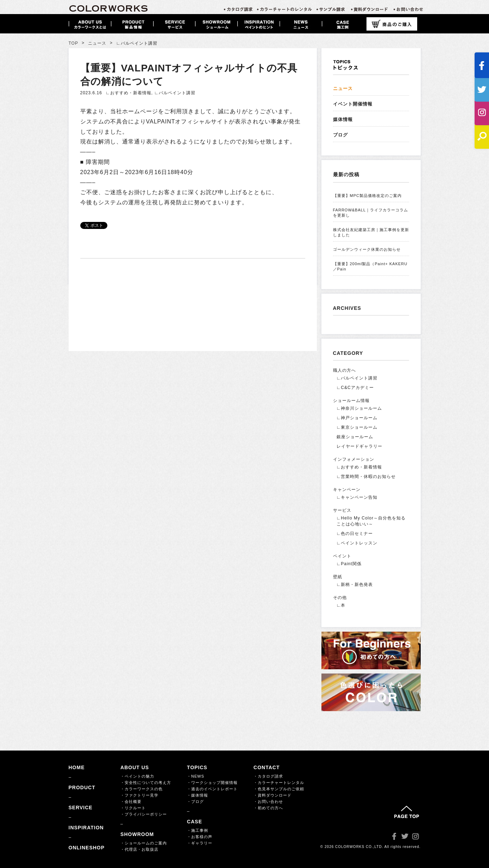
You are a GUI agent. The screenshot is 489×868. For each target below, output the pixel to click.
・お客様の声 (200, 837)
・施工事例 (198, 830)
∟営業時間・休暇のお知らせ (366, 477)
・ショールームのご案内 (144, 843)
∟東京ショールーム (357, 427)
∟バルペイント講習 (175, 93)
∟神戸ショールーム (357, 418)
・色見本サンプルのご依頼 (279, 789)
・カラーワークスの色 (142, 789)
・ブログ (195, 802)
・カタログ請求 (268, 776)
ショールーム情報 (351, 401)
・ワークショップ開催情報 (212, 783)
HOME (77, 767)
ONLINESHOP (87, 848)
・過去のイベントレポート (212, 789)
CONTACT (267, 767)
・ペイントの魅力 (137, 776)
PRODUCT (82, 787)
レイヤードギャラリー (359, 446)
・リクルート (133, 808)
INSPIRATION (86, 828)
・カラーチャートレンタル (279, 783)
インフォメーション (354, 459)
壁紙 (338, 577)
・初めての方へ (268, 808)
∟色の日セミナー (355, 534)
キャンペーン (347, 490)
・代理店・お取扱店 (139, 849)
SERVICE (81, 808)
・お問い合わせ (268, 802)
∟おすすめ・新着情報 (128, 93)
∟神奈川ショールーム (359, 408)
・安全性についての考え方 (146, 783)
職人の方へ (344, 370)
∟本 (341, 605)
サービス (342, 510)
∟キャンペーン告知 (357, 497)
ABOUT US (135, 767)
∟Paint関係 (349, 564)
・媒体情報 (198, 795)
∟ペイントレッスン (357, 543)
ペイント (342, 556)
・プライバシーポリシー (144, 814)
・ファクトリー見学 (139, 795)
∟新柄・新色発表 (355, 585)
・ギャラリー (200, 843)
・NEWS (196, 776)
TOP (73, 43)
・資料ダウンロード (272, 795)
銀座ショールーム (355, 437)
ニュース (97, 43)
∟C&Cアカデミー (355, 388)
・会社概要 (131, 802)
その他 (340, 598)
